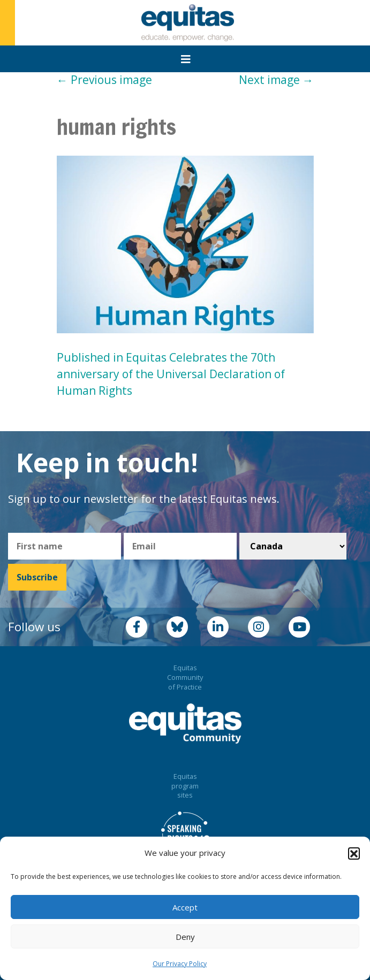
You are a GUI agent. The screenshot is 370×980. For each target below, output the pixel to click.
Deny (185, 937)
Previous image (104, 80)
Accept (185, 907)
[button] (354, 853)
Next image (276, 80)
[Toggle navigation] (186, 59)
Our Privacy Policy (180, 964)
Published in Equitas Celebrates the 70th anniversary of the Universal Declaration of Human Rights (171, 374)
